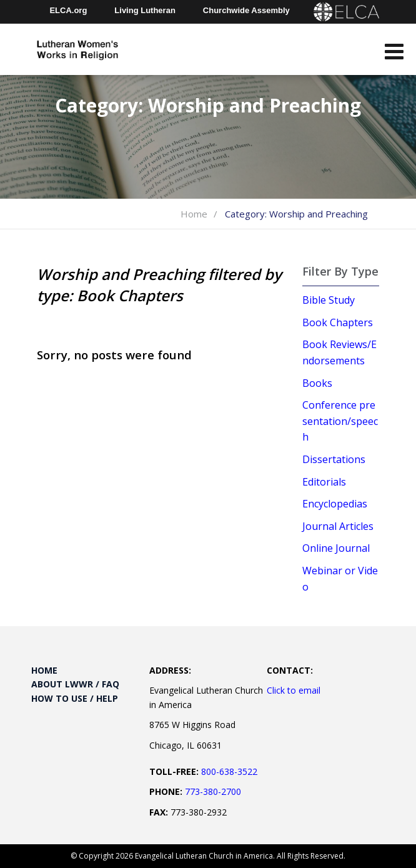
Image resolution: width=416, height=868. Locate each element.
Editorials (324, 482)
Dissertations (334, 459)
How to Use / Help (75, 698)
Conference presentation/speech (340, 421)
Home (194, 214)
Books (317, 383)
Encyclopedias (335, 504)
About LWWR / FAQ (75, 684)
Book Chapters (338, 322)
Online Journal (336, 548)
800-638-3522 (229, 771)
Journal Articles (338, 526)
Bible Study (329, 300)
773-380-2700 (213, 791)
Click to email (294, 690)
